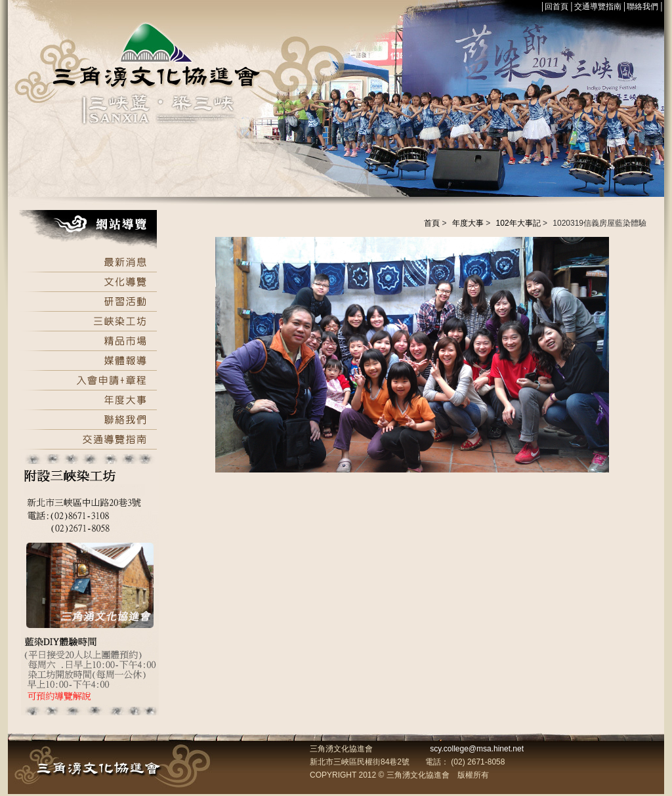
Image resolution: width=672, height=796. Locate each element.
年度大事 (468, 223)
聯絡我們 (642, 7)
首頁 (432, 223)
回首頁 (556, 7)
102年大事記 (518, 223)
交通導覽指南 (598, 7)
